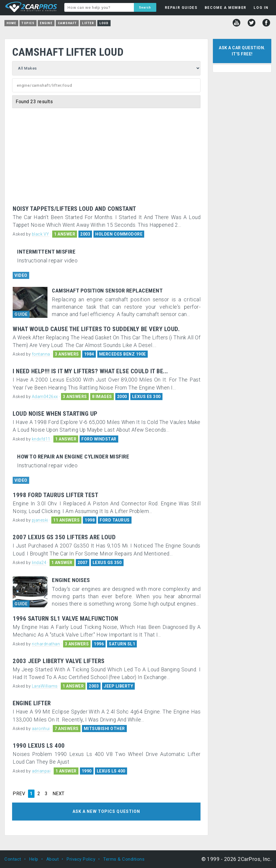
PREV (19, 794)
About (53, 859)
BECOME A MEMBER (226, 8)
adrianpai (41, 771)
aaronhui (41, 729)
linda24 (39, 563)
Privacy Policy (81, 859)
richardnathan (46, 644)
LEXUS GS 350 (107, 563)
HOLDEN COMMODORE (119, 234)
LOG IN (261, 8)
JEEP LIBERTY (118, 686)
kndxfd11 (41, 439)
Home (11, 23)
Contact (13, 859)
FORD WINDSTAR (99, 439)
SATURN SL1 (122, 644)
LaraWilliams (45, 686)
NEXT (59, 794)
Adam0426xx (45, 397)
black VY (41, 234)
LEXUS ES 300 (146, 397)
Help (34, 859)
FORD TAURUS (115, 520)
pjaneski (40, 520)
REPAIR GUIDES (181, 8)
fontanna (41, 354)
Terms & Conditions (124, 859)
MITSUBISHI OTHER (104, 729)
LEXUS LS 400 (111, 771)
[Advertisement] (107, 161)
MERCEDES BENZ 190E (123, 354)
